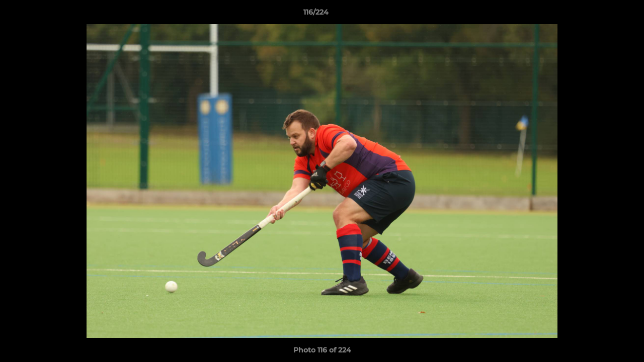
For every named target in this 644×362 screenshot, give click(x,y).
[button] (602, 15)
